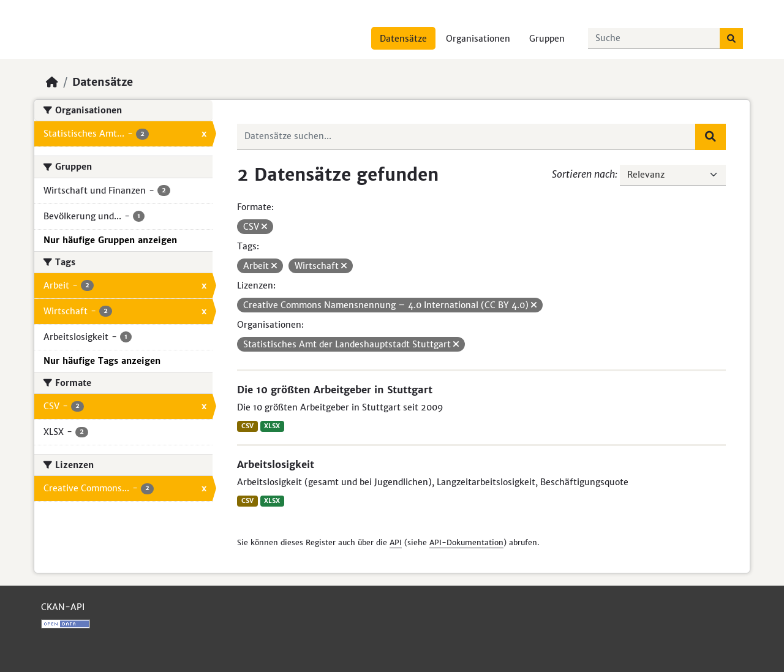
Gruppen (547, 39)
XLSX (272, 426)
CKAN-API (63, 607)
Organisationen (478, 39)
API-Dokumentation (466, 542)
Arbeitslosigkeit (276, 464)
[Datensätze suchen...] (654, 39)
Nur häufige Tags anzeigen (102, 361)
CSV (247, 426)
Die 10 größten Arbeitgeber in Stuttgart (335, 390)
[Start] (52, 82)
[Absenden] (731, 39)
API (396, 542)
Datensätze (403, 39)
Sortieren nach (583, 174)
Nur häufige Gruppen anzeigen (110, 240)
